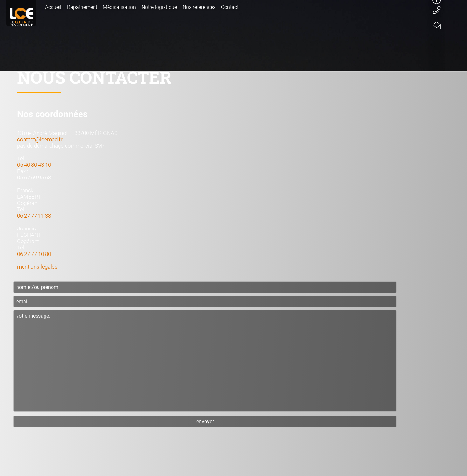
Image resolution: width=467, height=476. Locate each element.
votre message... (205, 361)
